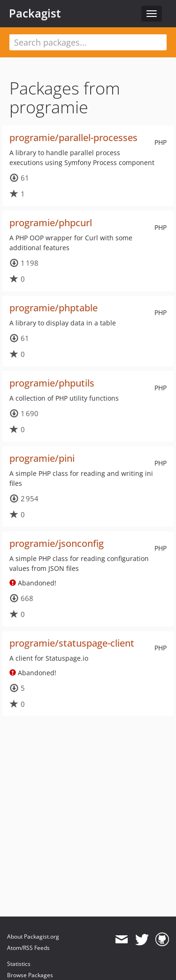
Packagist (35, 13)
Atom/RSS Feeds (28, 948)
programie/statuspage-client (72, 643)
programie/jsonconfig (57, 543)
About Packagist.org (33, 937)
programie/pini (42, 458)
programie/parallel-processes (73, 138)
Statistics (19, 964)
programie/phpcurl (51, 223)
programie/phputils (52, 383)
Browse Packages (30, 975)
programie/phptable (54, 308)
